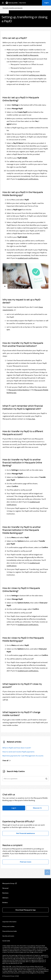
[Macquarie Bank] (12, 3)
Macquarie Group (8, 883)
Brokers (5, 903)
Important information (9, 922)
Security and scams (8, 936)
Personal (5, 888)
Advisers (5, 898)
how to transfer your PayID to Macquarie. (23, 55)
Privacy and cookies (8, 926)
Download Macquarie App (26, 910)
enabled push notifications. (28, 179)
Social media (6, 941)
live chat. (32, 419)
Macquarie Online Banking (19, 390)
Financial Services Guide (10, 931)
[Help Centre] (23, 3)
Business (5, 893)
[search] (46, 779)
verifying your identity (37, 75)
